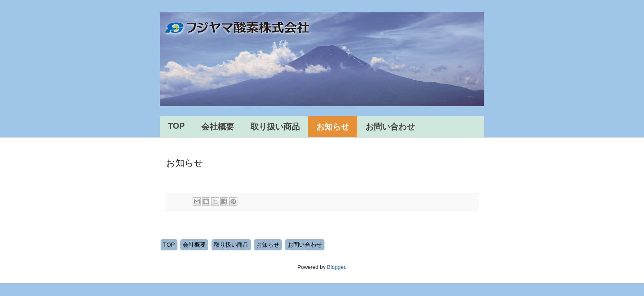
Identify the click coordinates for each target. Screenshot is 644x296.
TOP (176, 126)
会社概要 (218, 127)
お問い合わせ (390, 127)
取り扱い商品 (275, 127)
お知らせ (333, 127)
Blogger (336, 267)
